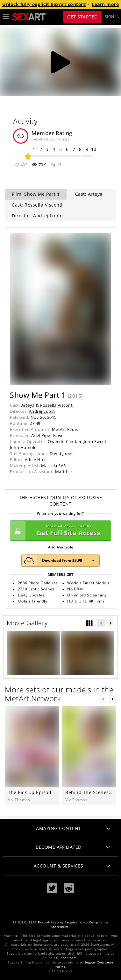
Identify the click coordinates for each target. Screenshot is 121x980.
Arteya (28, 405)
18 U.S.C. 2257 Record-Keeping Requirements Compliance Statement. (60, 925)
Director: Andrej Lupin (37, 216)
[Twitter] (52, 888)
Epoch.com (68, 958)
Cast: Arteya (89, 194)
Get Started (82, 17)
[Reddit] (69, 888)
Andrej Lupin (42, 411)
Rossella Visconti (57, 405)
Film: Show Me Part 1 (36, 194)
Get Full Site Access (59, 531)
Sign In (112, 17)
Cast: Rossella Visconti (37, 205)
